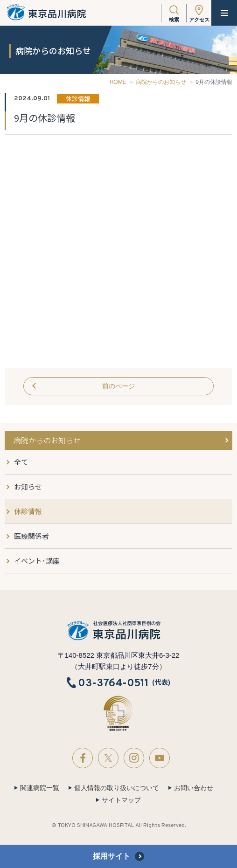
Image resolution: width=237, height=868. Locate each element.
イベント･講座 (37, 561)
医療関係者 (31, 536)
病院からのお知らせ (161, 82)
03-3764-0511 (113, 683)
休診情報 (28, 511)
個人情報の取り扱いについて (117, 788)
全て (21, 462)
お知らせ (28, 486)
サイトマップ (121, 800)
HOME (118, 82)
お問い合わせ (194, 788)
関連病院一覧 (40, 788)
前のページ (118, 386)
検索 (174, 20)
